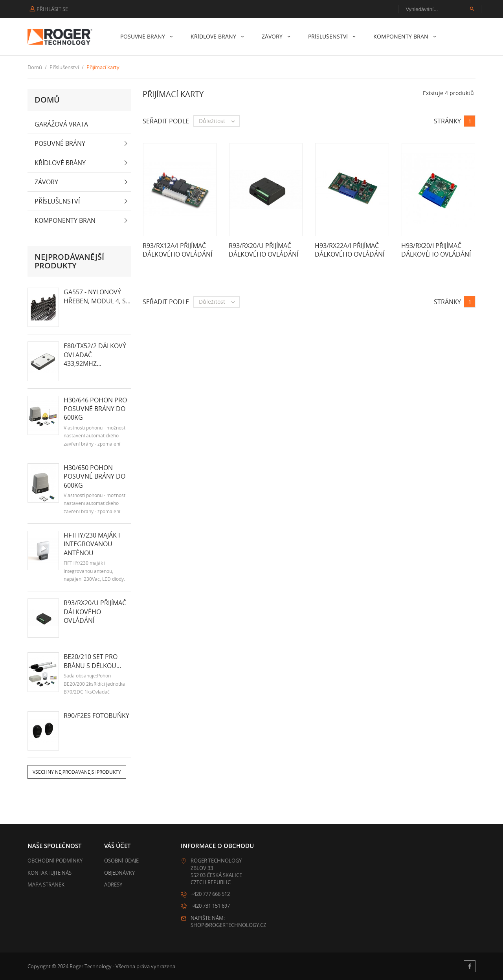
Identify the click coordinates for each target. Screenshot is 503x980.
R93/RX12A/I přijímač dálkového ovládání (177, 250)
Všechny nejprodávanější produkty (77, 772)
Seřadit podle (166, 121)
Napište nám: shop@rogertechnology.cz (228, 921)
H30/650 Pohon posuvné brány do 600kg (95, 476)
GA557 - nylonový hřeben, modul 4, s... (97, 296)
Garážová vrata (61, 124)
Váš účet (117, 846)
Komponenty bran (402, 36)
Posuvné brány (143, 36)
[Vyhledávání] (440, 9)
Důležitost (219, 121)
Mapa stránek (46, 885)
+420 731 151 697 (210, 906)
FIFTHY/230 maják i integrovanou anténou (92, 544)
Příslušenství (329, 36)
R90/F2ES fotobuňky (96, 716)
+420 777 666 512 (210, 894)
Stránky (447, 121)
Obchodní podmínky (55, 861)
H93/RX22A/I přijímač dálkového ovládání (350, 250)
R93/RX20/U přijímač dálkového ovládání (95, 612)
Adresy (113, 885)
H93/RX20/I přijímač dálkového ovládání (436, 250)
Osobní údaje (121, 861)
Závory (273, 36)
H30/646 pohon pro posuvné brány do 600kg (95, 409)
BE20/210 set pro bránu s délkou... (92, 661)
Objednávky (119, 873)
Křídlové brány (214, 36)
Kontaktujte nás (50, 873)
